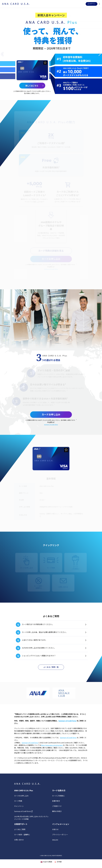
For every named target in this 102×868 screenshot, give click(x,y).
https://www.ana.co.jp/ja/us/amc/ (52, 745)
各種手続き (56, 801)
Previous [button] (2, 52)
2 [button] (52, 97)
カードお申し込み (51, 259)
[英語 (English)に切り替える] (46, 862)
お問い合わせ (19, 840)
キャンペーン (19, 806)
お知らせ (55, 830)
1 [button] (50, 97)
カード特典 (18, 801)
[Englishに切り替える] (55, 840)
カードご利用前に (58, 796)
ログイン (92, 4)
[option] (51, 54)
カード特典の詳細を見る (51, 251)
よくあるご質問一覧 (51, 667)
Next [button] (99, 52)
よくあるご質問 (20, 830)
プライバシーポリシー (60, 835)
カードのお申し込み (21, 796)
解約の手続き (57, 812)
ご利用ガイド (57, 806)
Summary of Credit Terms (51, 269)
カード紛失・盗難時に (22, 835)
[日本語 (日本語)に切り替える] (58, 862)
